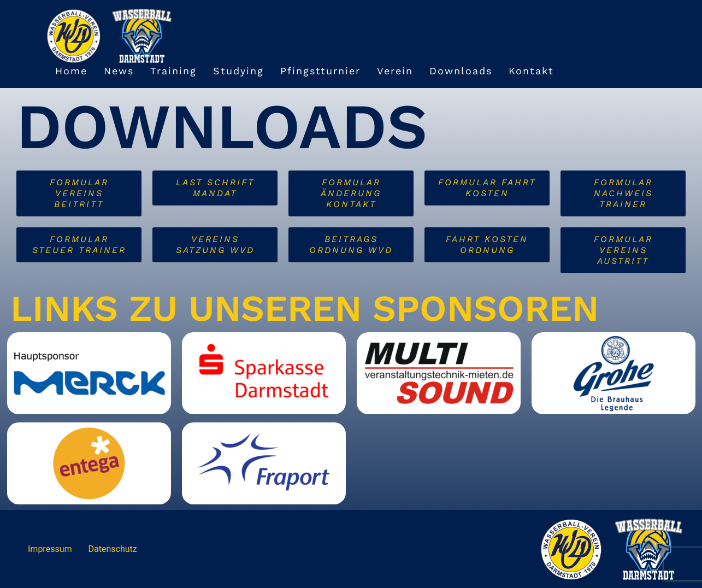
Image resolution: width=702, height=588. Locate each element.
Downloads (461, 71)
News (119, 71)
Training (173, 71)
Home (71, 71)
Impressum (50, 549)
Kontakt (531, 71)
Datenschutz (113, 549)
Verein (395, 71)
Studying (238, 71)
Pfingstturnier (320, 71)
